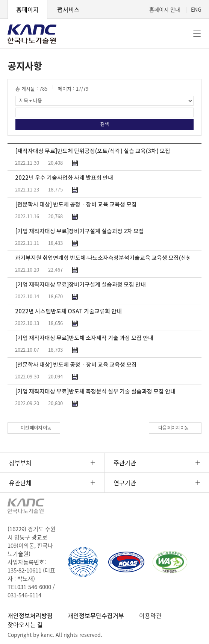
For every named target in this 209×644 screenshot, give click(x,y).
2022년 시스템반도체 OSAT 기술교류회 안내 (68, 312)
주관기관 (125, 463)
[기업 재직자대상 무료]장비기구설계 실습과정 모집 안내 (80, 285)
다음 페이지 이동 (173, 428)
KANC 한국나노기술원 (32, 34)
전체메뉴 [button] (197, 34)
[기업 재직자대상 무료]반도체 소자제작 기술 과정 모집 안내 (84, 338)
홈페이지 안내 (165, 9)
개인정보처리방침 (30, 615)
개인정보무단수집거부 (96, 615)
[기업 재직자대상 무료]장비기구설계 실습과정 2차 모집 (80, 232)
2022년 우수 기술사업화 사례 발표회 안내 (64, 178)
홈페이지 (27, 9)
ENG (196, 9)
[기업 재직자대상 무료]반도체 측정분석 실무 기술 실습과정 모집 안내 (95, 392)
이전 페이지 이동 (36, 428)
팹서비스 (68, 9)
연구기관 (125, 483)
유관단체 (20, 483)
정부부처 (20, 463)
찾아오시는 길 (25, 624)
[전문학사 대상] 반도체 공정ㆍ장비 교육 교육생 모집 (76, 205)
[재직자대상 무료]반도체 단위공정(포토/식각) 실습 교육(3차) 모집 (93, 151)
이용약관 (150, 615)
